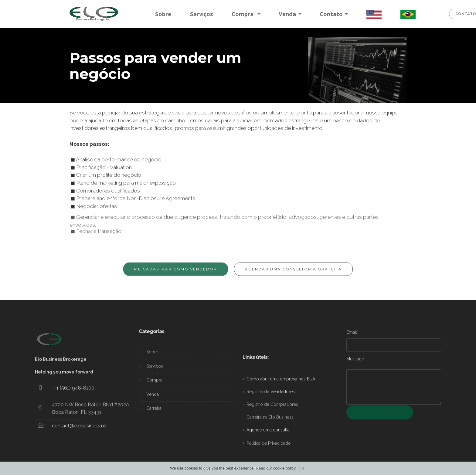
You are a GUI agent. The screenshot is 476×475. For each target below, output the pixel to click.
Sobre (163, 14)
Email (352, 334)
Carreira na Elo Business (270, 456)
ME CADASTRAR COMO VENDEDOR (176, 273)
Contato (331, 14)
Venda (287, 14)
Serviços (202, 14)
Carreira (154, 412)
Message (355, 361)
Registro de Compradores (272, 443)
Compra (243, 14)
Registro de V (260, 430)
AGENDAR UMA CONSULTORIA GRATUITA (293, 273)
